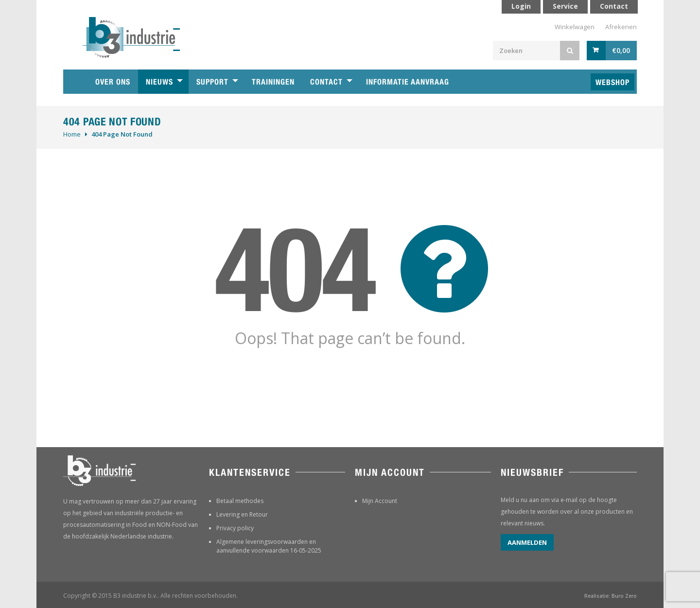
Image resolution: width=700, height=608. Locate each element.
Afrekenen (621, 27)
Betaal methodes (240, 501)
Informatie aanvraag (408, 82)
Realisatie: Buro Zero (611, 596)
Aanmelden (527, 542)
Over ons (113, 82)
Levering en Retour (242, 514)
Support (212, 82)
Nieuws (159, 82)
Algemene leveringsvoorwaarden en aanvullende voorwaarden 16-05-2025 (269, 546)
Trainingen (273, 82)
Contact (326, 82)
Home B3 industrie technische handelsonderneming (75, 82)
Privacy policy (235, 528)
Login (521, 6)
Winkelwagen (575, 27)
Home (72, 134)
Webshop (612, 82)
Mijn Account (380, 501)
